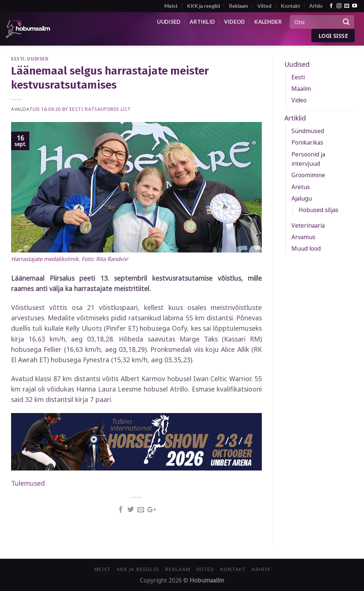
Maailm (301, 89)
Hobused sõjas (318, 210)
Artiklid (202, 22)
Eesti (18, 59)
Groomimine (308, 175)
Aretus (301, 187)
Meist (171, 6)
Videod (235, 22)
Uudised (169, 22)
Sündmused (308, 131)
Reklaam (238, 6)
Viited (264, 6)
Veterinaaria (308, 225)
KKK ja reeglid (203, 6)
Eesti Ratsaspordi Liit (100, 109)
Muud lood (306, 248)
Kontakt (290, 6)
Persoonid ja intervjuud (308, 159)
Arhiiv (316, 6)
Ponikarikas (307, 142)
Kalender (268, 22)
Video (299, 100)
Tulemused (28, 483)
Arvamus (303, 237)
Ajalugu (302, 198)
